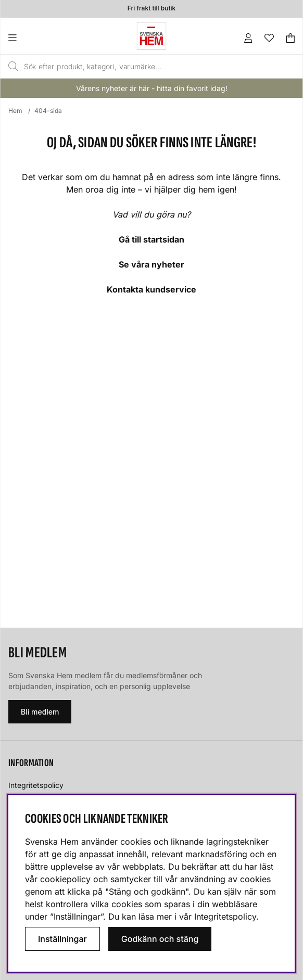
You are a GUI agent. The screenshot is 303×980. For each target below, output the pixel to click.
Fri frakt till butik (151, 9)
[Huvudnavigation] (34, 38)
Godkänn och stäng (160, 939)
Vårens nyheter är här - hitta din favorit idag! (152, 88)
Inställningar (62, 939)
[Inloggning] (248, 38)
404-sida (48, 111)
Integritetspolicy (36, 785)
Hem (15, 111)
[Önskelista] (269, 38)
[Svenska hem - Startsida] (151, 36)
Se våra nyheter (151, 264)
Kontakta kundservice (151, 289)
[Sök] (134, 67)
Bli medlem (40, 712)
